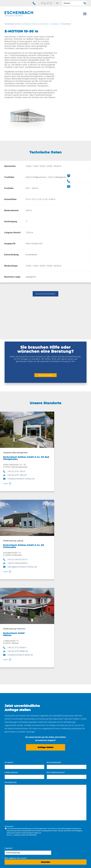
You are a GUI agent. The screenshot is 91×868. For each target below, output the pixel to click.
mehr (5, 458)
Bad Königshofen (54, 803)
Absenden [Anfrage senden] (45, 741)
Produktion (51, 769)
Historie (9, 823)
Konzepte (51, 762)
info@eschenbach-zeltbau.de (20, 453)
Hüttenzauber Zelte (14, 775)
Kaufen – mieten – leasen (57, 789)
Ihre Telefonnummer (56, 652)
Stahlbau (50, 772)
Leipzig (50, 806)
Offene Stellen (53, 827)
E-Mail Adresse (11, 652)
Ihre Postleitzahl (54, 642)
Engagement (11, 830)
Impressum (54, 861)
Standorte (50, 799)
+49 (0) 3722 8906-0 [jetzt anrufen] (16, 527)
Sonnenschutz (12, 786)
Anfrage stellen (45, 357)
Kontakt (8, 840)
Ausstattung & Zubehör (16, 769)
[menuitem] (54, 3)
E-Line (8, 779)
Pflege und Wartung (55, 782)
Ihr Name (9, 642)
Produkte (9, 758)
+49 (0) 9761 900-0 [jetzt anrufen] (16, 446)
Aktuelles (10, 827)
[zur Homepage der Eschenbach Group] (15, 858)
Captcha (9, 727)
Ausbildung (52, 823)
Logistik (50, 779)
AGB (42, 861)
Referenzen (10, 799)
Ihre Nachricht (11, 662)
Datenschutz (69, 861)
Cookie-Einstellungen (77, 864)
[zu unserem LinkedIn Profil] (41, 3)
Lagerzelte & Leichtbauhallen (18, 765)
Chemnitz (51, 810)
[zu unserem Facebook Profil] (44, 3)
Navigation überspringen (15, 756)
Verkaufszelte (11, 772)
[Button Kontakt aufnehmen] (87, 186)
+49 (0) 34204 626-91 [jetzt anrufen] (64, 446)
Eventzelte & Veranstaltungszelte (20, 762)
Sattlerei (50, 786)
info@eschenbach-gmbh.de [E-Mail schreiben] (20, 534)
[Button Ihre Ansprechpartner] (87, 176)
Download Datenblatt (45, 275)
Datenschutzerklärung (23, 708)
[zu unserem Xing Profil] (38, 3)
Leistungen (50, 758)
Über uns (9, 820)
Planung (50, 765)
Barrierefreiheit (57, 864)
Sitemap (42, 864)
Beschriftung (52, 775)
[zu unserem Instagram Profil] (47, 3)
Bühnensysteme (13, 782)
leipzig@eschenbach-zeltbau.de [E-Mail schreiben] (69, 453)
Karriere (49, 820)
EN (54, 3)
